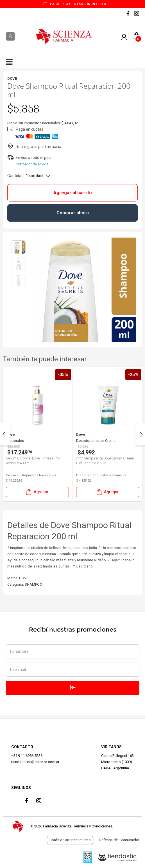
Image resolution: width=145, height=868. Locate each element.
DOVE (24, 578)
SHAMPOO (33, 584)
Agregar (37, 492)
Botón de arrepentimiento (70, 840)
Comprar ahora (73, 213)
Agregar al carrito (73, 193)
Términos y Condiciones (93, 826)
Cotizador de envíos (32, 164)
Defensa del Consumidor (119, 840)
